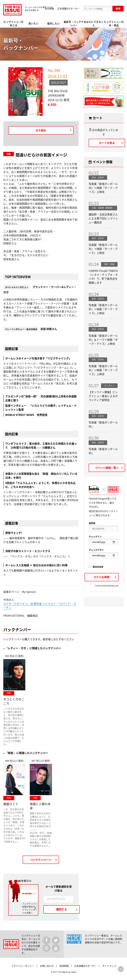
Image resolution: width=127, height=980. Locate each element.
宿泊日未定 (96, 567)
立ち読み (41, 130)
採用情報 (64, 966)
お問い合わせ (47, 966)
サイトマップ (109, 966)
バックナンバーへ (41, 860)
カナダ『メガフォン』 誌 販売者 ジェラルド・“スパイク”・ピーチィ (40, 606)
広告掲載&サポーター (68, 8)
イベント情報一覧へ (107, 468)
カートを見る (107, 143)
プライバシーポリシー (23, 966)
